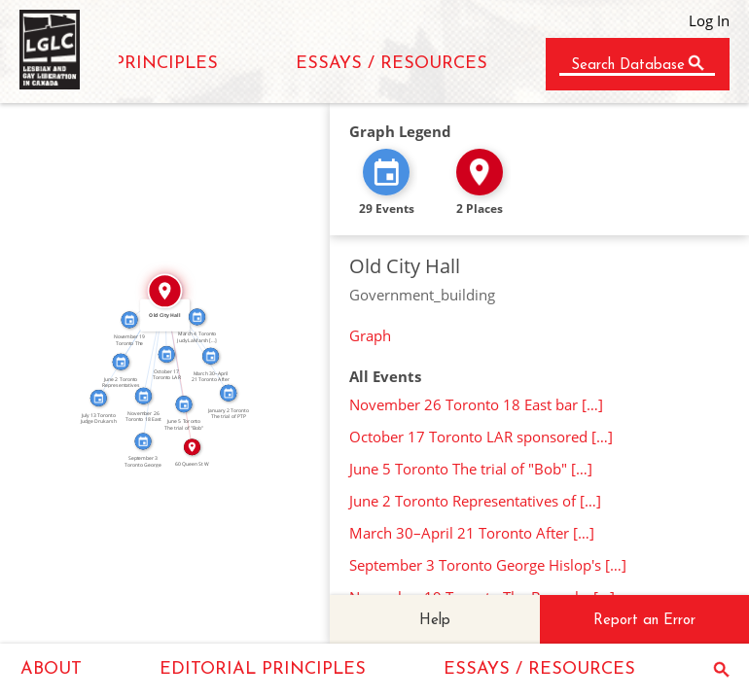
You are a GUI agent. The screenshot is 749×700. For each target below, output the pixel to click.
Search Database (628, 66)
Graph (370, 335)
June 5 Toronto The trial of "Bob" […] (471, 469)
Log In (709, 20)
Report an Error (644, 621)
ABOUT (51, 669)
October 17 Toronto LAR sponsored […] (481, 437)
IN (150, 343)
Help (435, 621)
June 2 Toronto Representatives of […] (475, 501)
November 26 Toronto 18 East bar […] (476, 404)
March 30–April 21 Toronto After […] (472, 533)
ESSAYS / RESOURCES (392, 64)
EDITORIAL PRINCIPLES (263, 669)
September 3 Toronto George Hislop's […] (488, 565)
